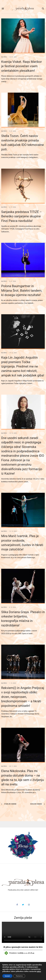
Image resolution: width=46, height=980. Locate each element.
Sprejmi (7, 976)
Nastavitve (19, 976)
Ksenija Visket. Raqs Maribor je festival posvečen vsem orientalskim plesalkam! (22, 66)
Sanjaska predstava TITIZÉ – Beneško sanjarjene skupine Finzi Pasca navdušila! (21, 216)
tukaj (39, 971)
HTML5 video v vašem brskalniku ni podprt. (23, 932)
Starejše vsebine (9, 804)
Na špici (4, 57)
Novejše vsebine (38, 804)
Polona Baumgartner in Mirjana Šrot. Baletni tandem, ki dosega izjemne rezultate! (22, 290)
